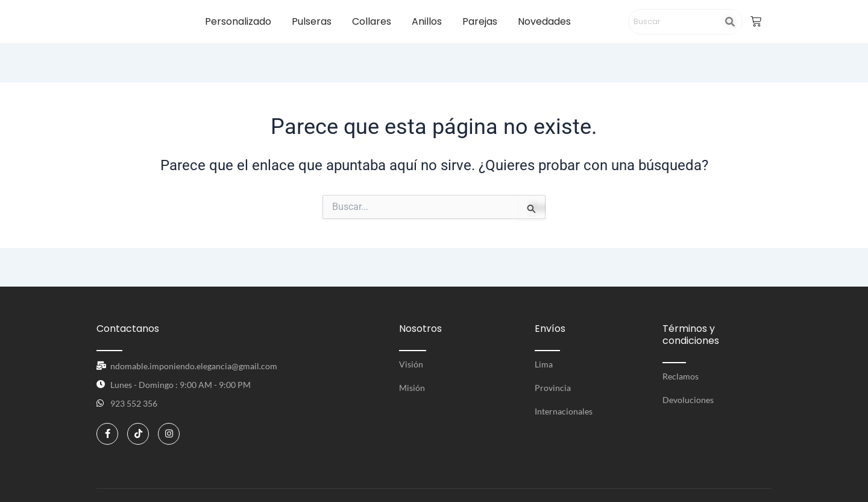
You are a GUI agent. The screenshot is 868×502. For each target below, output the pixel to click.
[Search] (674, 22)
